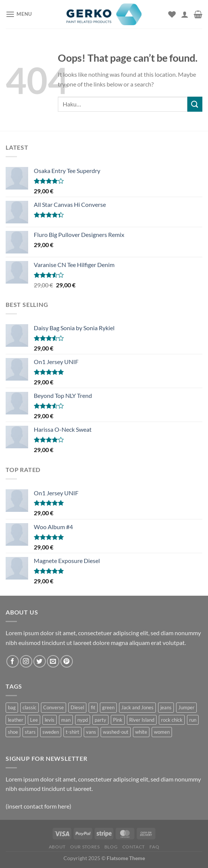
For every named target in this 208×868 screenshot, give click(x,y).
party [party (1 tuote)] (100, 720)
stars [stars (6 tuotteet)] (30, 732)
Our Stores (85, 847)
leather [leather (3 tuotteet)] (16, 720)
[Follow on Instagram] (26, 661)
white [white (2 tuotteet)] (141, 732)
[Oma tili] (185, 14)
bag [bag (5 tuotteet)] (12, 707)
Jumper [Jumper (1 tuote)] (186, 707)
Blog (111, 847)
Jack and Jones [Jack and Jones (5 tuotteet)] (137, 707)
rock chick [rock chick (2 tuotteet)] (172, 720)
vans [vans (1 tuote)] (91, 732)
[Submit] (195, 104)
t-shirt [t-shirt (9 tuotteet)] (72, 732)
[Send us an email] (53, 661)
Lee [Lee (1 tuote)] (34, 720)
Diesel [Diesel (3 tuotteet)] (77, 707)
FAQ (154, 847)
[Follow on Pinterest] (67, 661)
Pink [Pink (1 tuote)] (118, 720)
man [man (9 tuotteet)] (66, 720)
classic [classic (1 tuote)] (29, 707)
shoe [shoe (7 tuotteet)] (13, 732)
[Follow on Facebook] (13, 661)
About (57, 847)
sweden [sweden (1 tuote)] (51, 732)
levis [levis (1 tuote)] (50, 720)
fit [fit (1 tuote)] (93, 707)
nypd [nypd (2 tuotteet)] (83, 720)
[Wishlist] (172, 14)
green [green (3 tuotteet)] (108, 707)
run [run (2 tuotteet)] (193, 720)
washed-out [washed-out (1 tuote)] (116, 732)
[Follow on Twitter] (40, 661)
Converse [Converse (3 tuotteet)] (54, 707)
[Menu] (19, 14)
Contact (134, 847)
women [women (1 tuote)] (162, 732)
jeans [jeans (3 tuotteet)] (166, 707)
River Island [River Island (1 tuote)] (142, 720)
